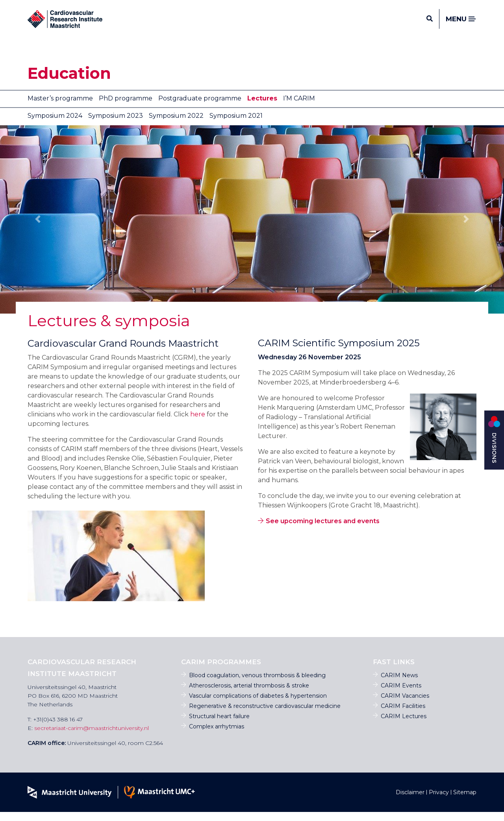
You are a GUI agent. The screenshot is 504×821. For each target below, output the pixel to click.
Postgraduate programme (200, 107)
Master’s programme (60, 107)
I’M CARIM (299, 107)
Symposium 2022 (176, 125)
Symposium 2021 (236, 125)
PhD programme (126, 107)
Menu (461, 24)
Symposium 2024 (55, 125)
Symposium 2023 (116, 125)
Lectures (262, 107)
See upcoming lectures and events (323, 530)
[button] (38, 228)
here (198, 423)
